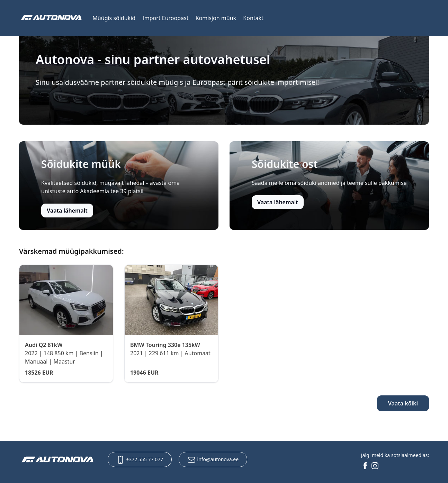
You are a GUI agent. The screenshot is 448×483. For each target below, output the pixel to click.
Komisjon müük (216, 18)
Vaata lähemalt (67, 211)
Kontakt (253, 18)
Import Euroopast (165, 18)
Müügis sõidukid (114, 18)
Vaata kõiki (403, 403)
